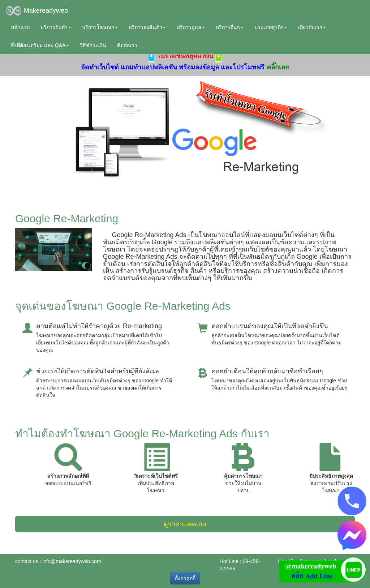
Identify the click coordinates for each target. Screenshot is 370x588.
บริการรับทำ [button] (56, 27)
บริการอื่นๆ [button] (230, 27)
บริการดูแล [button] (191, 27)
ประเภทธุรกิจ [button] (271, 27)
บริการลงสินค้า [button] (147, 27)
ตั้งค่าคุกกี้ (185, 578)
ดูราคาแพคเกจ (185, 524)
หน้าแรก (20, 27)
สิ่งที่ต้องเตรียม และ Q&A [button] (40, 45)
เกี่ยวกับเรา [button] (312, 27)
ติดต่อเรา (127, 45)
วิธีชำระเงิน (93, 45)
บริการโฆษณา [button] (100, 27)
